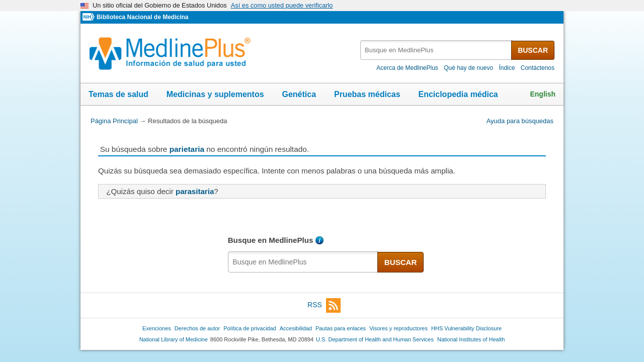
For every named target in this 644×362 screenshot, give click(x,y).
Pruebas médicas (367, 94)
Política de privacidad (250, 328)
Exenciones (157, 328)
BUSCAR (533, 50)
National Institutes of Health (471, 339)
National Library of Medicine (174, 339)
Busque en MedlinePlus (271, 240)
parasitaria (195, 191)
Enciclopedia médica (458, 94)
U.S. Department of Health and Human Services (375, 339)
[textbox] (436, 50)
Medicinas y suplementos (215, 94)
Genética (299, 94)
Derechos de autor (197, 328)
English (543, 94)
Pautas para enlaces (341, 328)
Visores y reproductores (398, 328)
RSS (324, 305)
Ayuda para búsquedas (520, 121)
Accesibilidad (296, 328)
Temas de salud (118, 94)
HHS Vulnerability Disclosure (466, 328)
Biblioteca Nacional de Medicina (142, 17)
